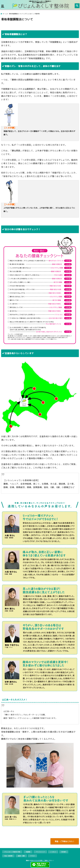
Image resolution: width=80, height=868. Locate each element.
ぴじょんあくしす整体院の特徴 (12, 852)
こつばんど (53, 852)
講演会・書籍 (21, 856)
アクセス (32, 856)
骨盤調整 (28, 852)
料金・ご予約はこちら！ (65, 841)
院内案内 (64, 852)
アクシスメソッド (40, 852)
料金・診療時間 (8, 856)
